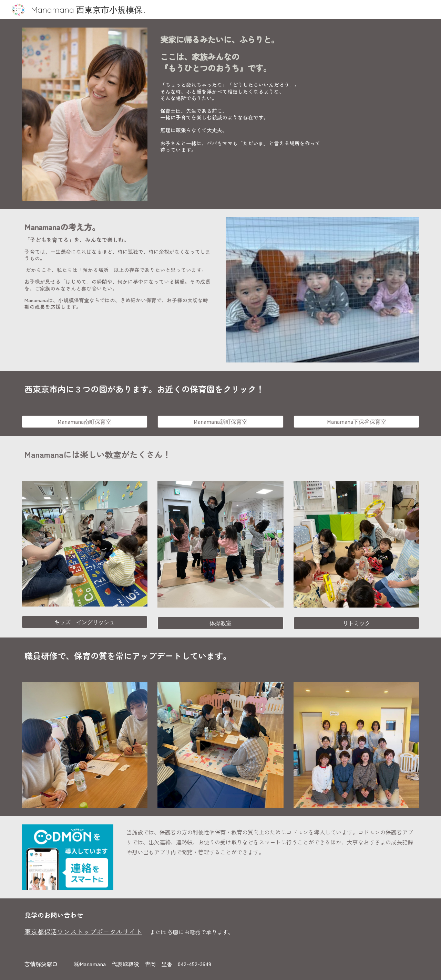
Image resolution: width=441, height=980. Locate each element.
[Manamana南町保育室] (85, 422)
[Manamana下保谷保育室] (356, 422)
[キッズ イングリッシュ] (85, 622)
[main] (288, 52)
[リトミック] (356, 623)
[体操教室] (220, 623)
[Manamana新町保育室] (220, 422)
